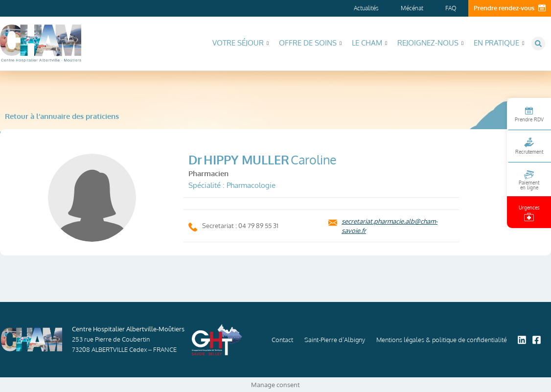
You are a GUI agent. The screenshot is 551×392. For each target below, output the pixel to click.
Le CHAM (369, 43)
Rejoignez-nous (430, 43)
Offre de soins (310, 43)
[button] (538, 44)
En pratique (499, 43)
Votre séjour (241, 43)
